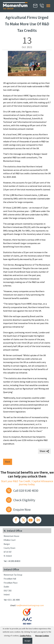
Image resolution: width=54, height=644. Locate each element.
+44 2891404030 (14, 561)
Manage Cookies (42, 636)
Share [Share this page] (44, 451)
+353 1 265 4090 (13, 600)
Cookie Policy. (26, 636)
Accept (27, 641)
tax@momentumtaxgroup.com (30, 605)
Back (8, 462)
